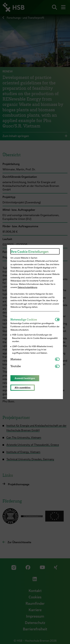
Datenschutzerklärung (27, 287)
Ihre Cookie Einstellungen (30, 251)
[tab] (33, 319)
